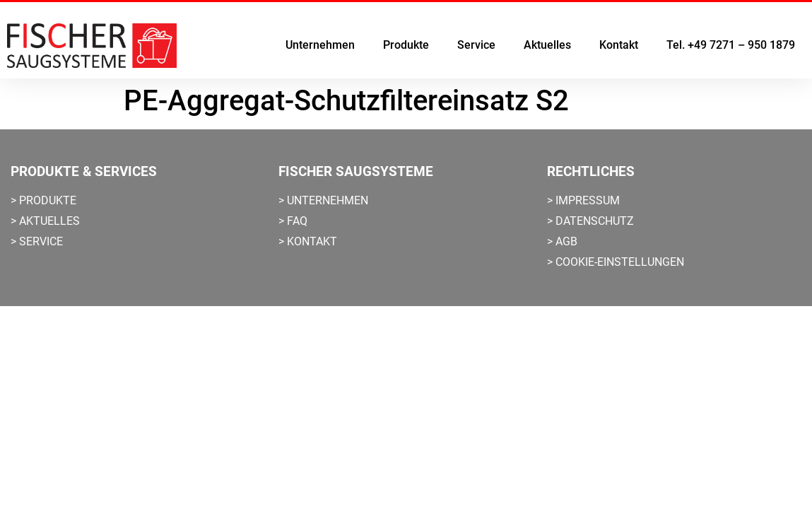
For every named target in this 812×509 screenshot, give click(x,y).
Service (476, 45)
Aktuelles (547, 45)
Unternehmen (320, 45)
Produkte (406, 45)
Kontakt (619, 45)
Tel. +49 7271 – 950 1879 (731, 45)
